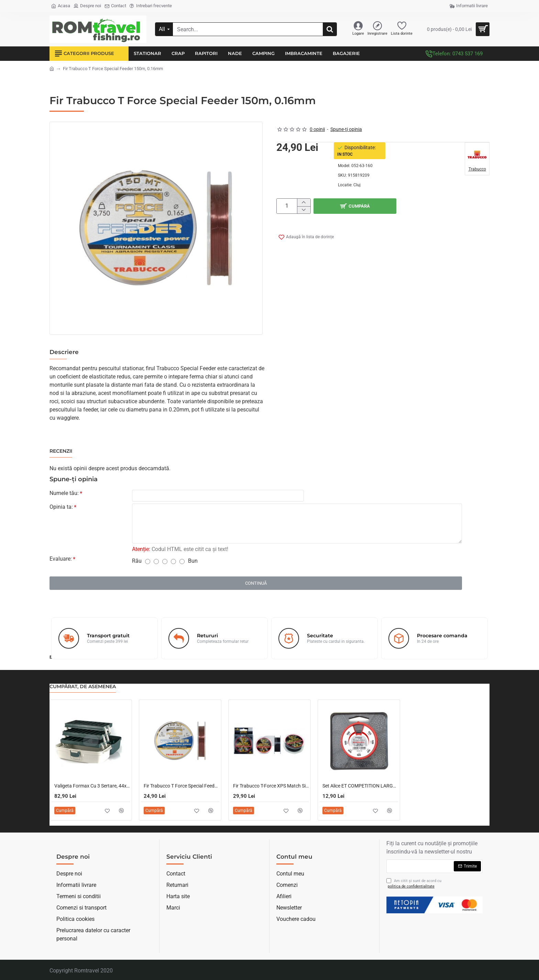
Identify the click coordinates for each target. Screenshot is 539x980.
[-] (304, 210)
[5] (182, 563)
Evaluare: (61, 560)
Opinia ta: (61, 508)
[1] (148, 563)
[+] (304, 202)
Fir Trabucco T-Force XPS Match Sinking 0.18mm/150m (271, 786)
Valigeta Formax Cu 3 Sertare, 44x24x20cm (92, 786)
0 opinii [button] (317, 129)
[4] (173, 563)
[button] (401, 206)
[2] (156, 563)
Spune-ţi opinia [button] (346, 129)
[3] (165, 563)
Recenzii (61, 451)
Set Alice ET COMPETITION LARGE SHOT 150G (360, 786)
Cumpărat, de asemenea (83, 687)
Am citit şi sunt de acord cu (414, 884)
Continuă (256, 585)
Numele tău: (64, 493)
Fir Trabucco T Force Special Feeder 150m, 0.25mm (181, 786)
